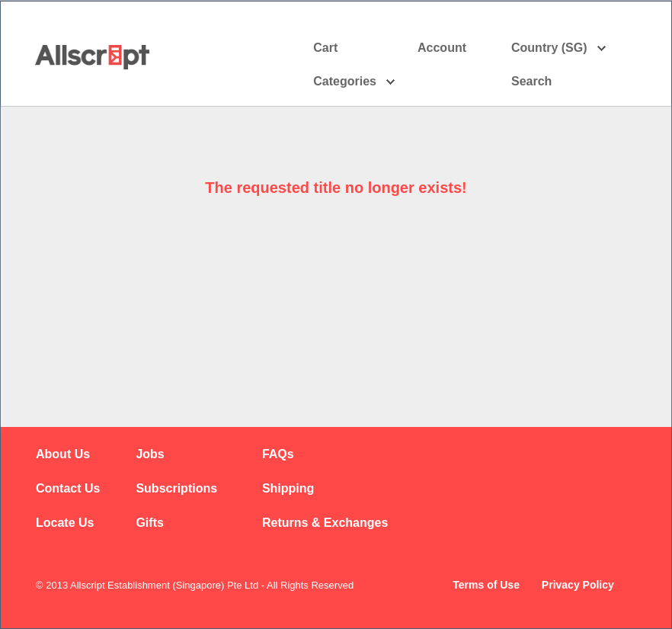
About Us (63, 454)
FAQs (278, 454)
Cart (325, 48)
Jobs (150, 454)
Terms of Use (486, 585)
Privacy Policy (578, 585)
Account (455, 48)
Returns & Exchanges (325, 523)
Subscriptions (176, 488)
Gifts (149, 523)
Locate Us (65, 523)
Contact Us (68, 488)
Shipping (288, 488)
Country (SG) (559, 48)
